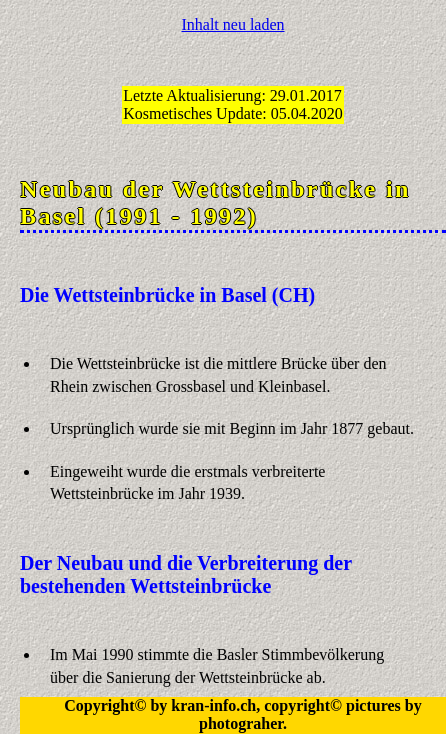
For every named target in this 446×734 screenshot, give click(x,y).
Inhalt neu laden (232, 24)
